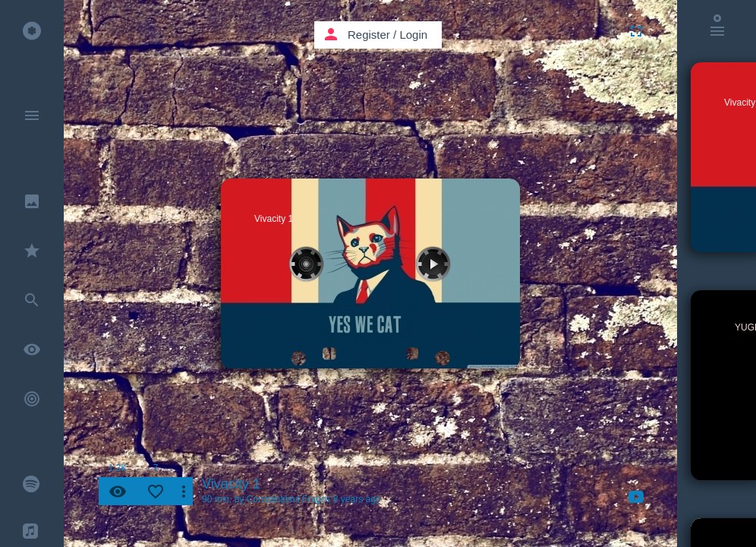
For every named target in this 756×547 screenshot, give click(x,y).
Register (369, 35)
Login (413, 35)
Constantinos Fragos (289, 499)
